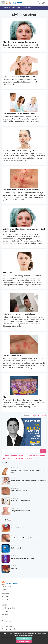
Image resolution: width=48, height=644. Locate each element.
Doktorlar (5, 614)
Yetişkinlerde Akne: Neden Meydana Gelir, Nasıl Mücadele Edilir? (24, 230)
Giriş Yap (5, 596)
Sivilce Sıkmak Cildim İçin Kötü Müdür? (20, 77)
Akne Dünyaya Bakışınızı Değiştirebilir (20, 42)
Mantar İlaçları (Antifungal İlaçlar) (24, 538)
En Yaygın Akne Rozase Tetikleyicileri (19, 151)
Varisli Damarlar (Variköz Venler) (23, 558)
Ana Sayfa (7, 8)
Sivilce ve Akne (26, 8)
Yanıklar (14, 568)
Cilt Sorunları (16, 8)
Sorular (4, 618)
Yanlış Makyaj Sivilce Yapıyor (21, 501)
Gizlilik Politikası (24, 642)
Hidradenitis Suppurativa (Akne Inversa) (21, 190)
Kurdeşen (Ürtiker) (18, 528)
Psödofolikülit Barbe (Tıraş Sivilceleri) (20, 314)
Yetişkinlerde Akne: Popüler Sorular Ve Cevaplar (28, 480)
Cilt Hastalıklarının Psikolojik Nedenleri (20, 114)
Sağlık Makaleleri (8, 608)
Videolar (5, 611)
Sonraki (43, 415)
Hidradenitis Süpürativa (14, 356)
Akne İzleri (8, 273)
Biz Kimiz (5, 590)
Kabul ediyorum (24, 638)
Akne (5, 397)
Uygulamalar (7, 621)
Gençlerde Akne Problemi (20, 511)
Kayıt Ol (5, 599)
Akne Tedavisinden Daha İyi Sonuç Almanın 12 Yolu (28, 471)
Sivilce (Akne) (16, 548)
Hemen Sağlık (14, 3)
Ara (43, 451)
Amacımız (5, 593)
